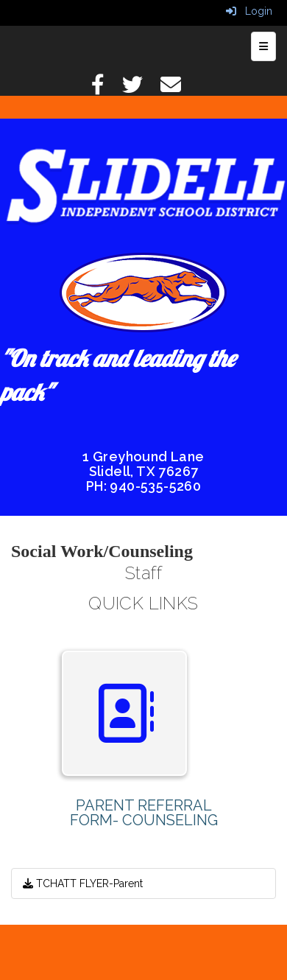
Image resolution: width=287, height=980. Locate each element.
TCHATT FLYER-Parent (83, 883)
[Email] (178, 88)
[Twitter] (140, 88)
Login (249, 11)
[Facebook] (105, 88)
